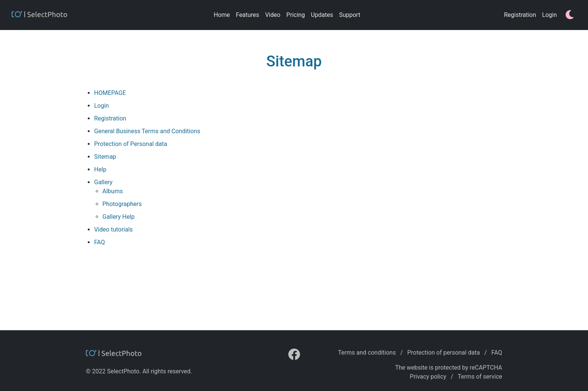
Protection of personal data (444, 353)
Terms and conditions (367, 353)
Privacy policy (428, 377)
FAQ (497, 353)
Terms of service (480, 377)
